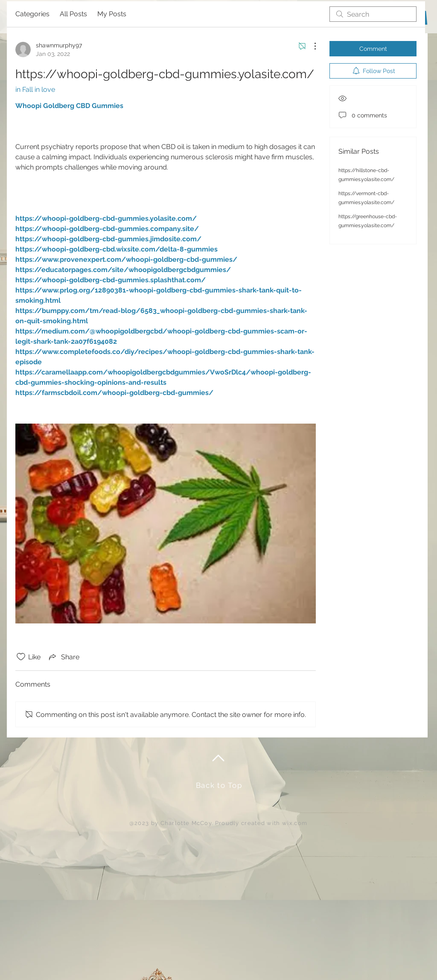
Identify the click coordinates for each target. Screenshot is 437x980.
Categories (32, 14)
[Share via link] (63, 657)
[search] (373, 14)
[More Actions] (311, 46)
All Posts (73, 14)
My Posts (112, 14)
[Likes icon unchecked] (21, 657)
